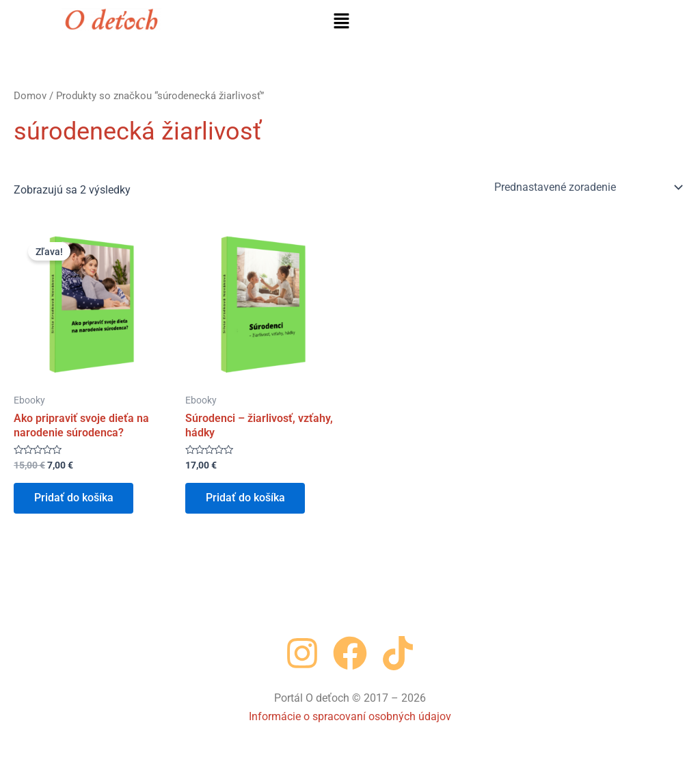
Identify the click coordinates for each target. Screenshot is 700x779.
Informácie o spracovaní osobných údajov (350, 716)
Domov (30, 96)
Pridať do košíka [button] (74, 498)
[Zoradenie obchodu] (588, 187)
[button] (341, 22)
